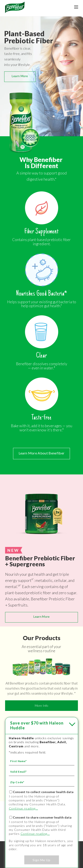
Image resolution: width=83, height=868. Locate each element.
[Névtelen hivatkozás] (15, 11)
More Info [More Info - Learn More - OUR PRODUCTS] (41, 705)
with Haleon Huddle (37, 725)
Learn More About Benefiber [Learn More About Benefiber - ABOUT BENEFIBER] (41, 453)
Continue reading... (23, 808)
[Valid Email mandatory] (42, 772)
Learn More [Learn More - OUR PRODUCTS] (20, 76)
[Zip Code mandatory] (42, 782)
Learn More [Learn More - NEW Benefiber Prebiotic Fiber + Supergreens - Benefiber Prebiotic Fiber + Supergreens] (42, 616)
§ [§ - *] (18, 585)
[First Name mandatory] (42, 761)
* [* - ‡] (33, 579)
